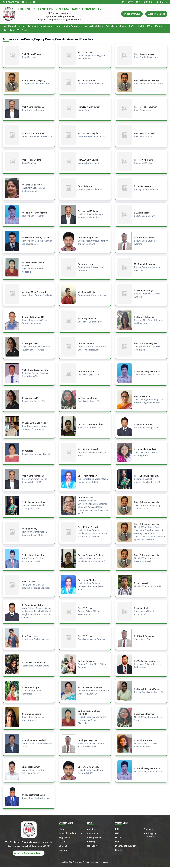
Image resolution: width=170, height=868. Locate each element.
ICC (145, 841)
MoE (138, 2)
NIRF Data (148, 2)
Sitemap (91, 842)
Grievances (149, 829)
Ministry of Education (126, 846)
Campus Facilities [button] (93, 26)
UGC (122, 2)
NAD (117, 833)
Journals (8, 30)
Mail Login (92, 846)
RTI (117, 829)
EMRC (141, 26)
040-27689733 (11, 2)
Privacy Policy (94, 838)
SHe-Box (119, 850)
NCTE (130, 2)
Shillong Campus (132, 14)
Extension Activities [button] (115, 26)
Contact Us (162, 2)
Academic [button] (46, 26)
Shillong (63, 846)
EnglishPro (64, 838)
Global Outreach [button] (72, 26)
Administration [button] (29, 26)
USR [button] (148, 26)
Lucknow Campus (156, 14)
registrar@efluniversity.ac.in (29, 853)
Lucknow (63, 850)
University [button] (13, 26)
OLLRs (62, 842)
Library (58, 26)
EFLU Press (22, 30)
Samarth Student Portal (71, 833)
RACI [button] (131, 26)
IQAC (157, 26)
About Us (92, 829)
